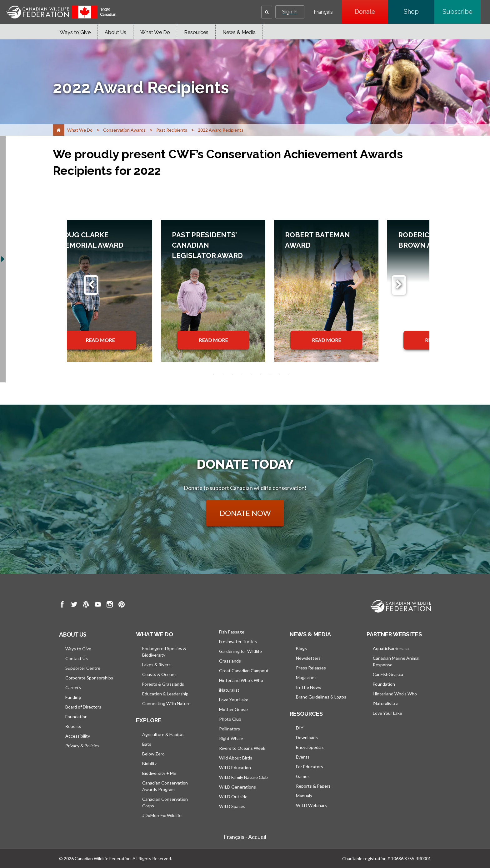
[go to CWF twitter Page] (74, 605)
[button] (267, 12)
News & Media (239, 32)
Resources (196, 32)
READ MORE (100, 340)
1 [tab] (214, 375)
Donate (371, 12)
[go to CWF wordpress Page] (86, 605)
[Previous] (91, 285)
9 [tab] (289, 375)
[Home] (59, 130)
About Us (115, 32)
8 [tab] (279, 375)
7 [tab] (270, 375)
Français (323, 12)
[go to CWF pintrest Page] (122, 605)
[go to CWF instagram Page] (110, 605)
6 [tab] (261, 375)
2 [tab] (223, 375)
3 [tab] (232, 375)
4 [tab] (242, 375)
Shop (419, 12)
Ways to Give (75, 32)
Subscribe (462, 12)
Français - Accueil (245, 837)
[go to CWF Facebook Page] (62, 605)
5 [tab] (251, 375)
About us (72, 634)
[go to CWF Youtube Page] (98, 605)
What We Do (155, 32)
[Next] (399, 285)
